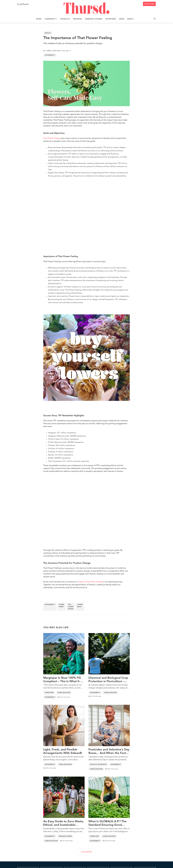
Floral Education (64, 693)
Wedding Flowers (94, 19)
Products (65, 19)
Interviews (111, 19)
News (122, 19)
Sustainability (50, 55)
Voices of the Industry (98, 764)
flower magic (80, 606)
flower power (61, 606)
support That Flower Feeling (90, 582)
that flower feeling (71, 607)
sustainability (50, 605)
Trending (77, 19)
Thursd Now (49, 693)
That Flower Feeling (52, 138)
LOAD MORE (86, 852)
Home (39, 19)
